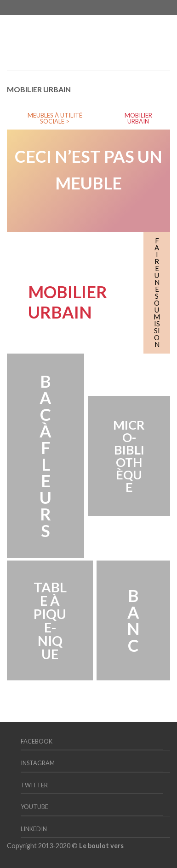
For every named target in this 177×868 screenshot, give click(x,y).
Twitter (34, 785)
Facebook (37, 741)
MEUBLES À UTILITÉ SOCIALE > (55, 118)
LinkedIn (34, 829)
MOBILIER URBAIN (138, 118)
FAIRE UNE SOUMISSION (157, 292)
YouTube (34, 807)
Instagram (38, 763)
